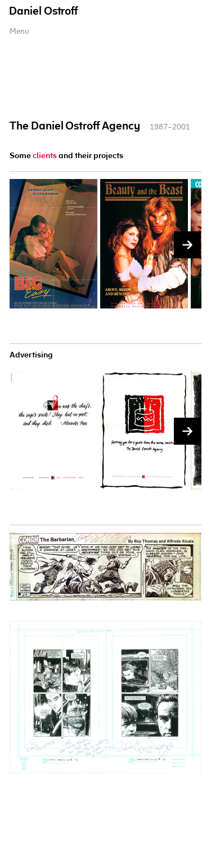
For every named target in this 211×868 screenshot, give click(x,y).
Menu (19, 32)
